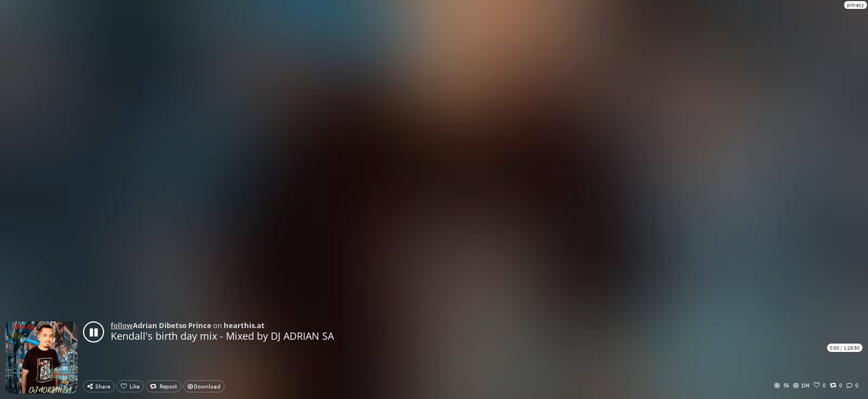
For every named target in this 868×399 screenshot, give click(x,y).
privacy (856, 5)
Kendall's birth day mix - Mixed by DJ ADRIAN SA (222, 336)
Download (204, 386)
